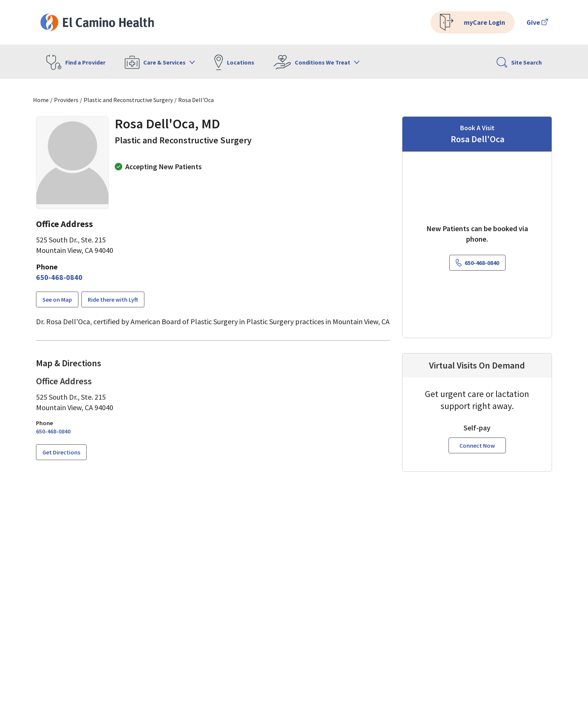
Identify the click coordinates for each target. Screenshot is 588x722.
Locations (234, 62)
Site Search (519, 62)
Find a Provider (76, 62)
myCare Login (472, 22)
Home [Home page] (41, 100)
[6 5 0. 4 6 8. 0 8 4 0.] (59, 277)
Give (537, 22)
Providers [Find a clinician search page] (66, 100)
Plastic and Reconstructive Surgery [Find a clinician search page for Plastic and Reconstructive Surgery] (128, 100)
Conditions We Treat (316, 62)
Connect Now (477, 445)
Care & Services (160, 62)
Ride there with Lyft (113, 299)
